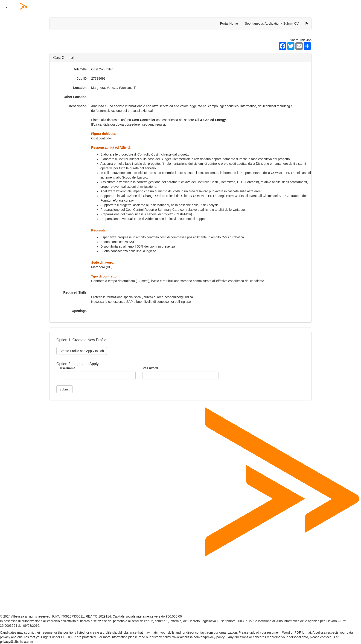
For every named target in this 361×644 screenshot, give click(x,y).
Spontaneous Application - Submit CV (272, 23)
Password (150, 368)
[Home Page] (185, 8)
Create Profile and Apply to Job (82, 351)
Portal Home (229, 23)
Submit (64, 389)
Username (68, 368)
